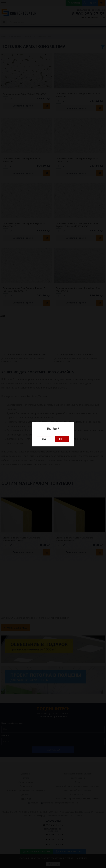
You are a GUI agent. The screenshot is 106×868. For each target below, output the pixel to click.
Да (44, 439)
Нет (62, 439)
